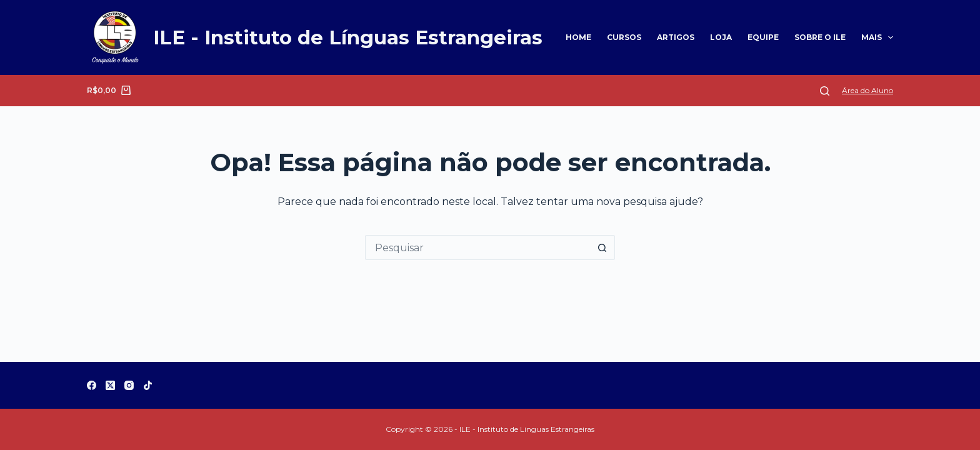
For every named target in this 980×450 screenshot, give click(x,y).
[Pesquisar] (825, 91)
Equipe (763, 37)
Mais (877, 37)
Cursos (624, 37)
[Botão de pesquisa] (602, 247)
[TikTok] (148, 385)
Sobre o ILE (820, 37)
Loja (721, 37)
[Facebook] (92, 385)
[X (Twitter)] (110, 385)
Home (578, 37)
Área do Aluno (867, 90)
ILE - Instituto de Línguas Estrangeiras (348, 37)
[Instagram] (129, 385)
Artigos (676, 37)
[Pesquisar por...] (477, 247)
